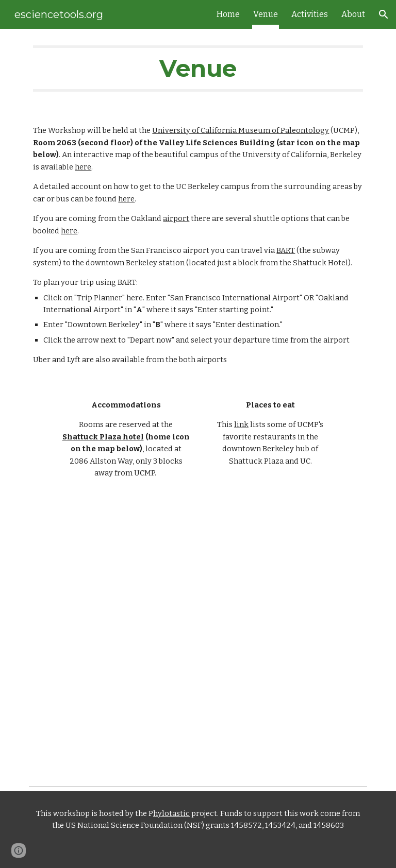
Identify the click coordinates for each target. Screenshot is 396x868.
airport (176, 218)
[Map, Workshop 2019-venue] (198, 617)
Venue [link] (266, 14)
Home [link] (228, 14)
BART (286, 250)
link (241, 424)
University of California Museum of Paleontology (241, 130)
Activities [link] (310, 14)
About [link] (353, 14)
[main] (198, 69)
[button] (384, 14)
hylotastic (171, 813)
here (83, 167)
